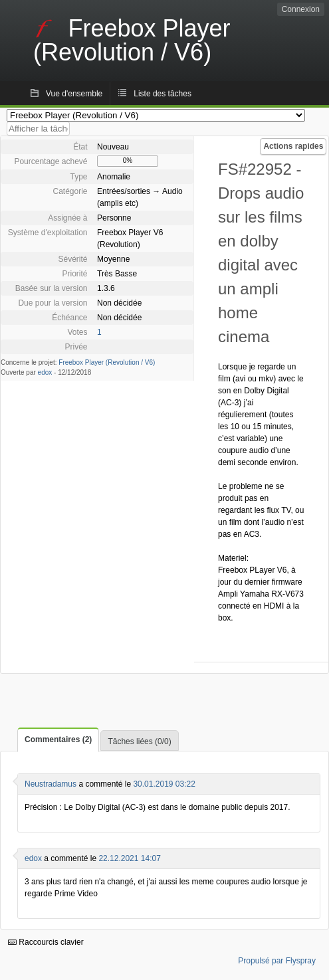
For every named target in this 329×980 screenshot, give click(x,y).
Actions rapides (293, 146)
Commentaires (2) (58, 739)
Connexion (301, 9)
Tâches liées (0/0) (139, 741)
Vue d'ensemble (74, 94)
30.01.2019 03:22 (164, 784)
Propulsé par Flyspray (277, 961)
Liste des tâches (163, 94)
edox (45, 372)
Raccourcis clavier (46, 942)
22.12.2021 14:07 (129, 858)
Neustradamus (51, 784)
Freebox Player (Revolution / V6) (107, 362)
